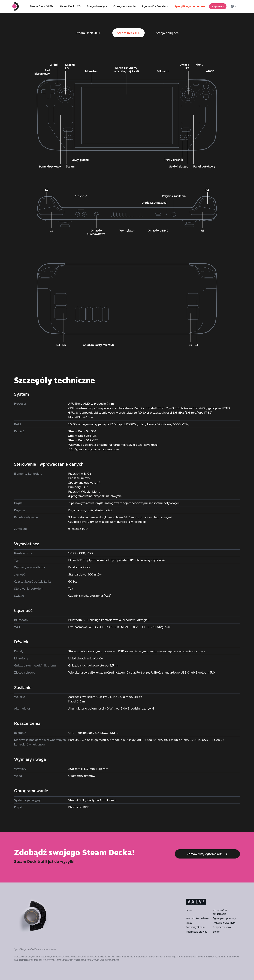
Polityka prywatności (224, 923)
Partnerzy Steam (195, 927)
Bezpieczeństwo (222, 927)
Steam (217, 932)
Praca (189, 923)
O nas (189, 911)
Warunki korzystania (197, 918)
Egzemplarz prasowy (224, 918)
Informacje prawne (197, 932)
